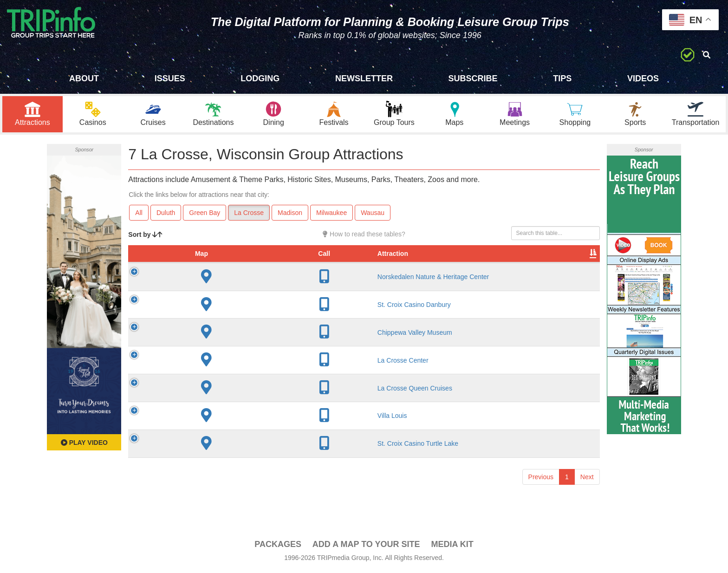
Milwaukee (331, 214)
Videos (643, 78)
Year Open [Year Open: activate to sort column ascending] (344, 260)
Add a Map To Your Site (366, 546)
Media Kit (452, 546)
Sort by (145, 236)
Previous (541, 488)
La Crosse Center (209, 371)
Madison (290, 214)
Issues (170, 78)
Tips (562, 78)
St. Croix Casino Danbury (221, 315)
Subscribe (473, 78)
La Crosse (249, 214)
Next (587, 488)
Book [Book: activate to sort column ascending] (540, 264)
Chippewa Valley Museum (221, 343)
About (84, 78)
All (139, 214)
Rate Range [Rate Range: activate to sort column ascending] (392, 260)
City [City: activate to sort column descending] (292, 264)
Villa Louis (199, 426)
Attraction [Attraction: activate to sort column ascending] (199, 264)
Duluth (166, 214)
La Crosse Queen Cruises (221, 398)
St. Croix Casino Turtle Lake (224, 454)
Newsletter (364, 78)
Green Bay (205, 214)
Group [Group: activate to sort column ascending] (576, 264)
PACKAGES (278, 546)
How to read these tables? (364, 235)
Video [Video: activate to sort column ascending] (506, 264)
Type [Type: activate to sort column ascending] (439, 264)
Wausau (373, 214)
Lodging (260, 78)
